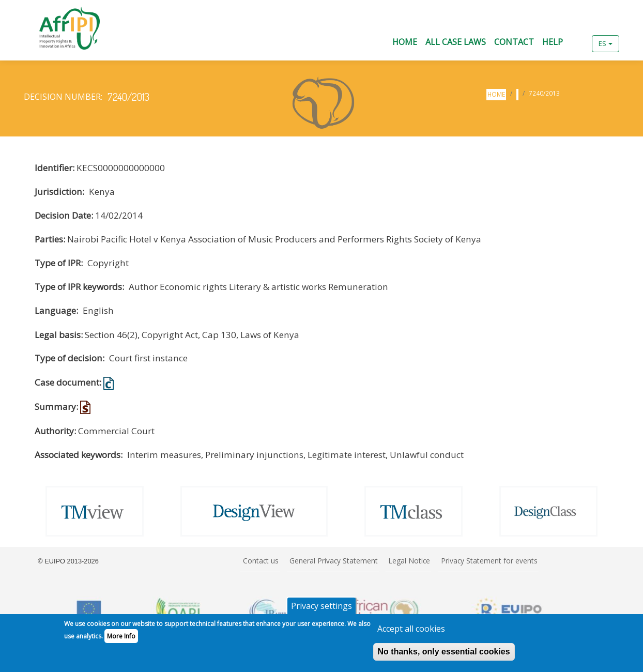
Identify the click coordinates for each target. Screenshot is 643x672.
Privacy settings (321, 610)
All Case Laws (456, 42)
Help (553, 42)
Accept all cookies (411, 633)
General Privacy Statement (334, 561)
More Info (121, 640)
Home (405, 42)
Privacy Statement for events (489, 561)
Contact (514, 42)
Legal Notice (409, 561)
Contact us (261, 561)
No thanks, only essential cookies (444, 656)
